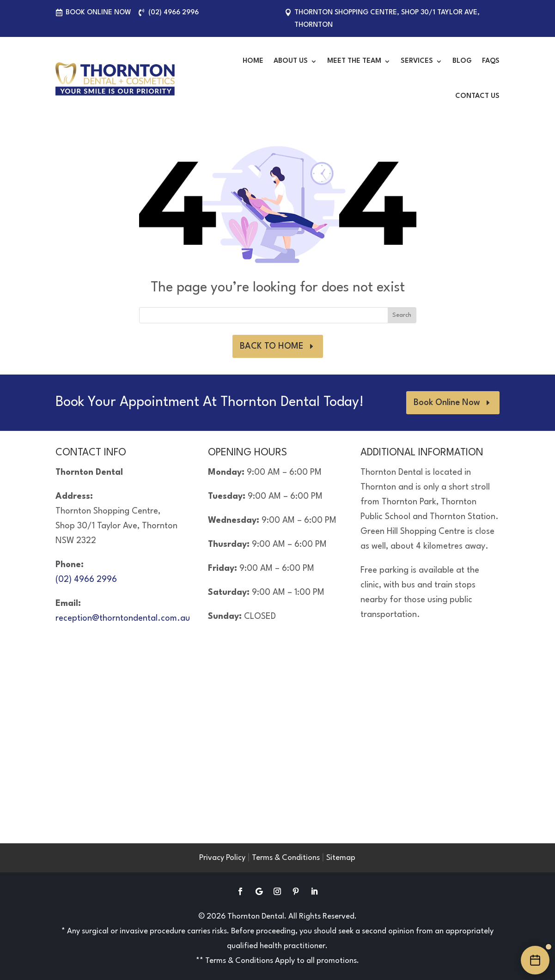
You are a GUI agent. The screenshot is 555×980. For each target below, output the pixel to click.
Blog (462, 61)
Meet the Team (354, 61)
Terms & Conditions (286, 858)
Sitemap (341, 858)
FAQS (491, 61)
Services (417, 61)
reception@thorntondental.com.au (123, 618)
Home (253, 61)
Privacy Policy (222, 858)
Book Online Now (98, 13)
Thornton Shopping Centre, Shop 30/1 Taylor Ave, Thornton (387, 19)
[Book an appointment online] (535, 960)
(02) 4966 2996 (174, 13)
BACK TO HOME (272, 346)
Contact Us (477, 96)
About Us (291, 61)
